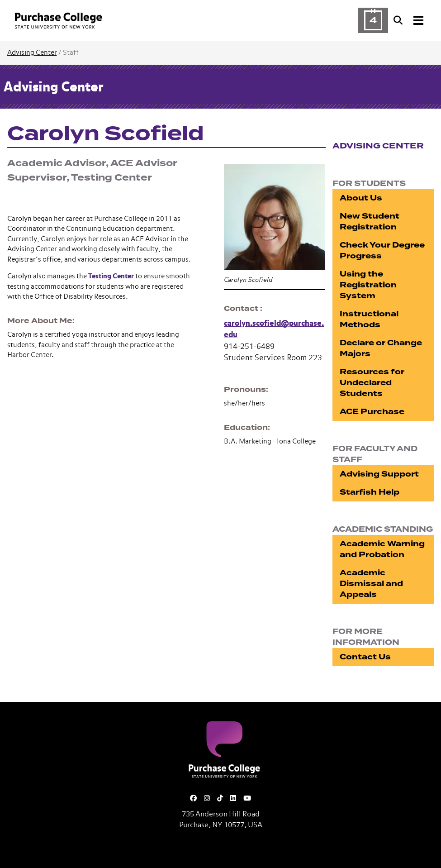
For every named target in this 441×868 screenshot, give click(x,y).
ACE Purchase (372, 412)
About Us (361, 198)
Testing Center (111, 276)
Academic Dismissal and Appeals (371, 584)
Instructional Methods (369, 319)
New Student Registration (370, 222)
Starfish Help (370, 492)
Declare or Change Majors (381, 348)
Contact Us (365, 657)
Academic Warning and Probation (382, 549)
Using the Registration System (368, 285)
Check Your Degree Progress (382, 250)
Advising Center (32, 53)
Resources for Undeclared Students (372, 383)
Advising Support (379, 474)
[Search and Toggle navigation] (409, 20)
